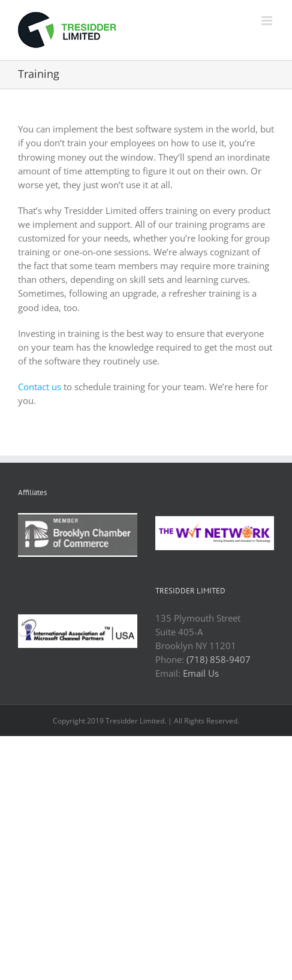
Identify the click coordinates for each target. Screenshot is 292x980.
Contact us (40, 387)
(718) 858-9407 (219, 659)
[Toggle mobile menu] (268, 21)
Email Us (201, 673)
